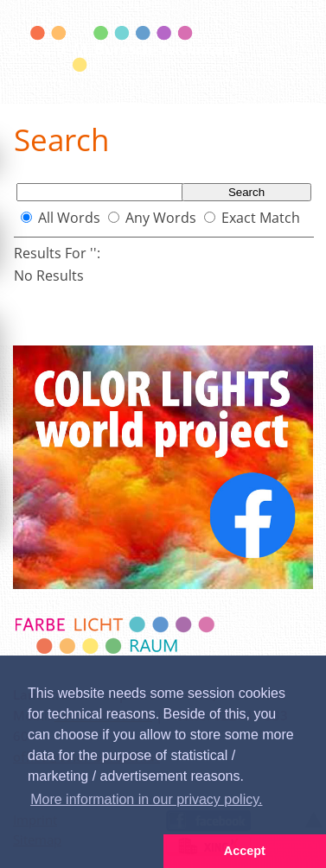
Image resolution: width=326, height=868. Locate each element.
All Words (69, 218)
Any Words (161, 218)
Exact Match (261, 218)
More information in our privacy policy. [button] (146, 799)
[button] (82, 852)
